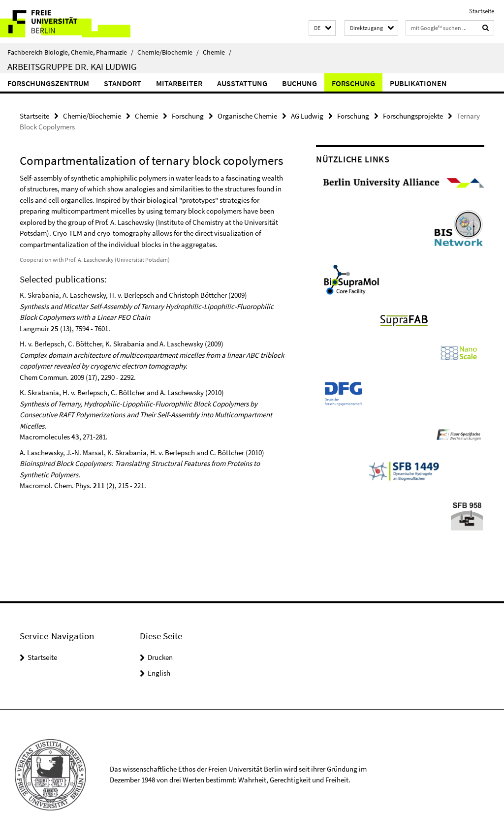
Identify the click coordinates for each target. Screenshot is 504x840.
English (159, 673)
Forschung (353, 83)
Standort (123, 83)
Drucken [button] (160, 657)
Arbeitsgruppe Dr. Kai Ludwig (72, 66)
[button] (322, 28)
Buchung (299, 83)
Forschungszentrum (48, 83)
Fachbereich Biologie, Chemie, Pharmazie (70, 52)
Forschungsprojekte (413, 116)
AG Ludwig (307, 116)
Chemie (217, 52)
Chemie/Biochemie (168, 52)
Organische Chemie (247, 116)
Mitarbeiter (179, 83)
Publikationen (418, 83)
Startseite (482, 11)
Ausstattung (242, 83)
